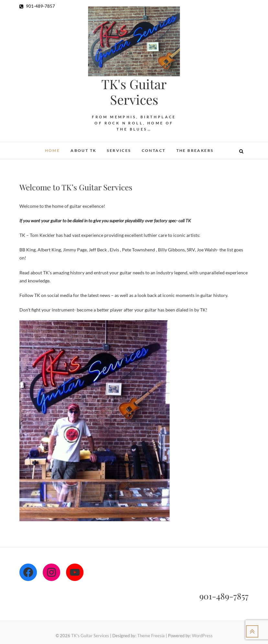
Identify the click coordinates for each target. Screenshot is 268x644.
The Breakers (195, 150)
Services (119, 150)
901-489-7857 (37, 6)
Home (53, 150)
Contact (154, 150)
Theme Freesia (151, 636)
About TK (83, 150)
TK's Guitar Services (134, 92)
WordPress (202, 636)
